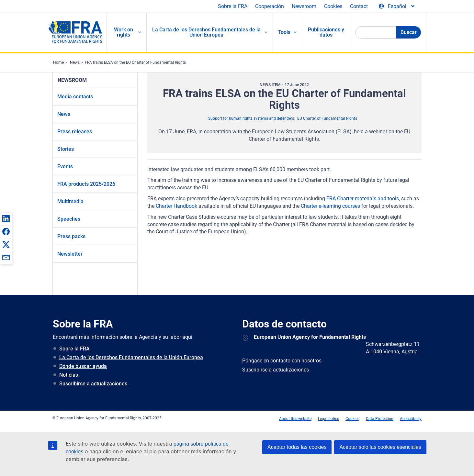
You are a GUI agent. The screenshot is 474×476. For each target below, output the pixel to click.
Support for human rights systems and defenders (251, 118)
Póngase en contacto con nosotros (282, 361)
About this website (295, 419)
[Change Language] (397, 6)
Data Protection (380, 419)
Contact (359, 6)
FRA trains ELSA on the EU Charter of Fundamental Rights (135, 62)
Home (58, 62)
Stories (66, 149)
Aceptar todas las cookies (297, 447)
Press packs (71, 236)
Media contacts (75, 97)
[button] (6, 218)
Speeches (69, 219)
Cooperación (270, 6)
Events (65, 166)
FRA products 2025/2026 (86, 184)
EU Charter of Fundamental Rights (327, 118)
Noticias (69, 375)
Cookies (333, 6)
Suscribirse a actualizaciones (93, 384)
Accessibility (411, 419)
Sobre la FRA (233, 6)
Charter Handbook (176, 206)
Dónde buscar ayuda (83, 366)
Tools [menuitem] (284, 32)
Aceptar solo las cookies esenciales (380, 447)
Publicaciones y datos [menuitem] (326, 32)
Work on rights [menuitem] (124, 32)
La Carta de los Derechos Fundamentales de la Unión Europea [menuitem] (206, 32)
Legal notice (328, 419)
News (75, 62)
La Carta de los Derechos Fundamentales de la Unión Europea (131, 357)
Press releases (75, 132)
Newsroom (304, 6)
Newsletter (70, 254)
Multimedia (70, 201)
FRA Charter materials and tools (363, 199)
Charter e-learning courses (330, 206)
